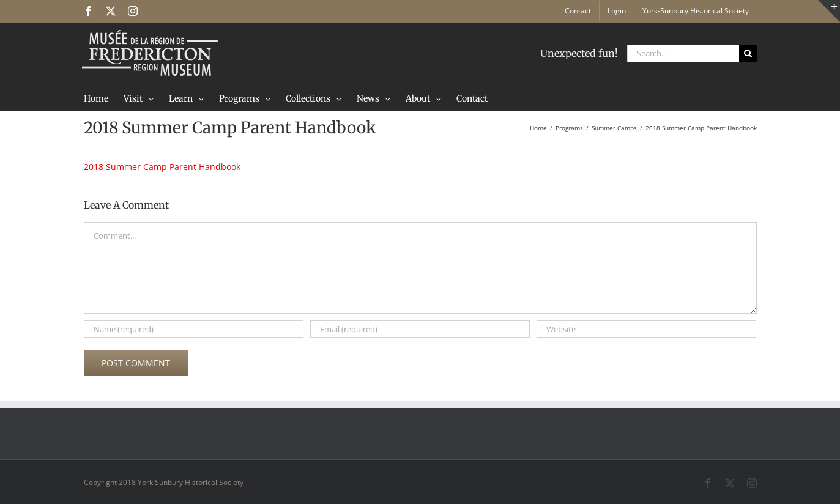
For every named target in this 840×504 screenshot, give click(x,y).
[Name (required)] (194, 329)
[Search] (748, 54)
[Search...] (683, 54)
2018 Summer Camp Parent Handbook (162, 167)
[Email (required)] (420, 329)
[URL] (646, 329)
